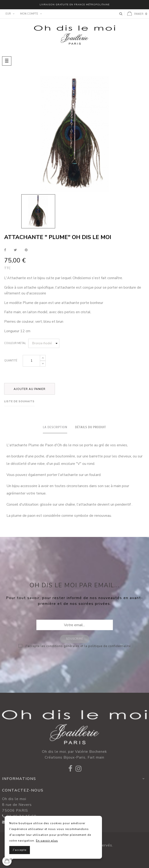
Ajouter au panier (30, 389)
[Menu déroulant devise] (9, 14)
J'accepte (20, 850)
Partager (5, 250)
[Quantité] (31, 361)
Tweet (15, 250)
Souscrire (75, 639)
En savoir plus (47, 841)
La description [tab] (55, 427)
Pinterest (26, 250)
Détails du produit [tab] (91, 427)
